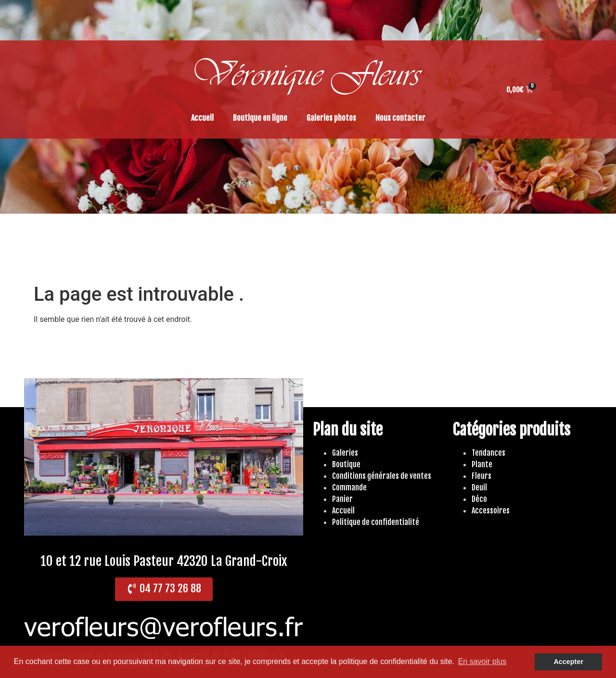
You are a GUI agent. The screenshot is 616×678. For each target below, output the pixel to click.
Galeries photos (331, 118)
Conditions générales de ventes (382, 476)
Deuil (479, 487)
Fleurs (481, 476)
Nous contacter (400, 118)
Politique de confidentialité (376, 522)
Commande (349, 487)
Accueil (202, 118)
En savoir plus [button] (482, 661)
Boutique (346, 464)
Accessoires (491, 511)
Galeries (345, 453)
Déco (479, 499)
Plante (482, 464)
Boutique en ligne (260, 118)
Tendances (488, 453)
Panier (342, 499)
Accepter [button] (568, 662)
